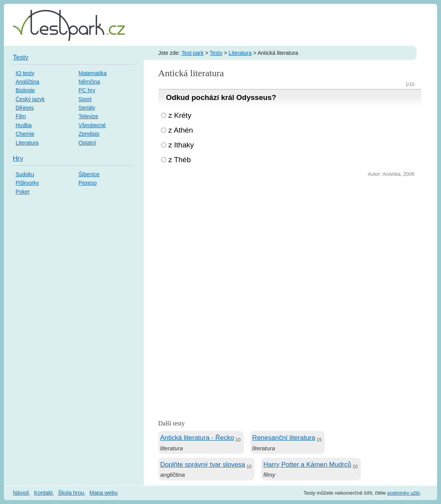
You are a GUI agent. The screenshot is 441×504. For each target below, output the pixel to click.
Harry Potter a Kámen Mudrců (307, 465)
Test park (192, 53)
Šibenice (89, 174)
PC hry (87, 90)
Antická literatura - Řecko (197, 438)
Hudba (24, 125)
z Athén (181, 130)
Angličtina (27, 82)
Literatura (240, 53)
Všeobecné (92, 125)
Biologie (25, 90)
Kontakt (43, 493)
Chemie (25, 134)
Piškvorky (27, 183)
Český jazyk (30, 99)
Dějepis (25, 108)
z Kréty (180, 115)
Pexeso (88, 183)
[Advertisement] (290, 237)
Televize (89, 116)
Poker (23, 192)
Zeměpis (89, 134)
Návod (21, 493)
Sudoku (25, 174)
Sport (85, 99)
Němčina (89, 82)
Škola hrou (71, 493)
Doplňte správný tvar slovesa (203, 465)
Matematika (93, 73)
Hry (18, 158)
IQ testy (25, 73)
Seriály (87, 108)
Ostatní (87, 143)
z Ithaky (181, 145)
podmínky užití (404, 493)
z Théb (180, 160)
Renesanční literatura (284, 438)
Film (21, 116)
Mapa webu (104, 493)
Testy (216, 53)
